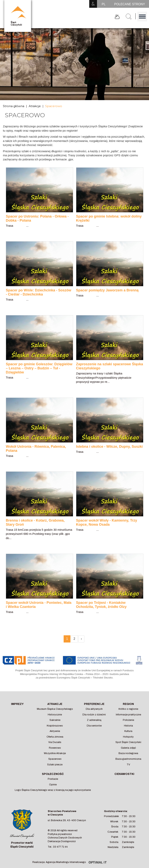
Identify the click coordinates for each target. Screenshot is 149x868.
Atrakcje (35, 106)
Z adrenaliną (94, 720)
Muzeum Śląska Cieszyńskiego (55, 709)
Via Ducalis (55, 742)
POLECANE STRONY (130, 4)
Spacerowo (54, 106)
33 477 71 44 (60, 847)
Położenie (128, 720)
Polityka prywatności (60, 834)
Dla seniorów (94, 726)
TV (128, 765)
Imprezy (17, 704)
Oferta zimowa (55, 737)
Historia (128, 726)
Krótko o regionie (128, 709)
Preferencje (94, 704)
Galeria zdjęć (128, 748)
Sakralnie (55, 720)
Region (128, 704)
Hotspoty (128, 737)
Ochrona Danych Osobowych (65, 838)
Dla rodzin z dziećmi (94, 715)
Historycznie (55, 715)
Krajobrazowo (55, 726)
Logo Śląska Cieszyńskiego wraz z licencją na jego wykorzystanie (53, 790)
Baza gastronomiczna (128, 759)
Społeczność (53, 774)
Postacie (53, 779)
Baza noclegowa (128, 753)
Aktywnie (55, 731)
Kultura (128, 731)
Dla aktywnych (94, 709)
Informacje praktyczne (128, 715)
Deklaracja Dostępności (62, 841)
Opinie (53, 785)
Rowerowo (55, 748)
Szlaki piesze (55, 765)
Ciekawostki (124, 774)
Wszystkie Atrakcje (55, 753)
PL (104, 4)
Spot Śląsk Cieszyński (128, 742)
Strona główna (14, 106)
